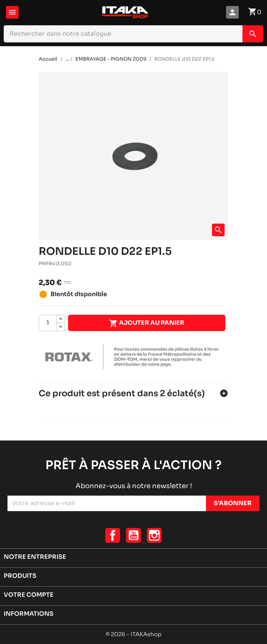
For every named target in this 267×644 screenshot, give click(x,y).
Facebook (113, 535)
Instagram (154, 535)
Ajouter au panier (147, 323)
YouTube (133, 535)
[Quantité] (48, 323)
